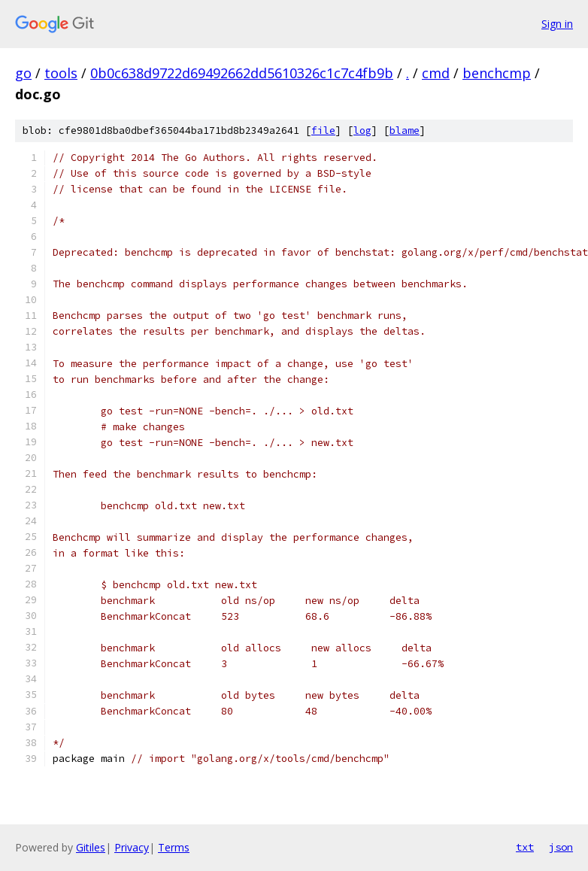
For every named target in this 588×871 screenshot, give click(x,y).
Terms (174, 847)
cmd (436, 73)
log (362, 130)
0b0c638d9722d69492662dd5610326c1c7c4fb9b (242, 73)
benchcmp (497, 73)
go (23, 73)
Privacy (132, 847)
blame (405, 130)
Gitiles (91, 847)
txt (525, 847)
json (561, 847)
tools (61, 73)
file (323, 130)
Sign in (557, 24)
